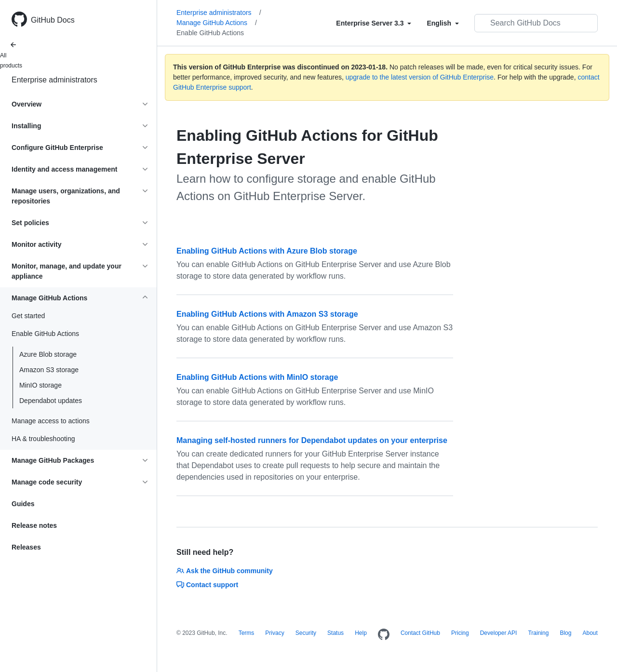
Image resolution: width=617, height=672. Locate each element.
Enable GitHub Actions (210, 33)
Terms (247, 633)
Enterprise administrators (54, 80)
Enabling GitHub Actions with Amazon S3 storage (267, 314)
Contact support (207, 585)
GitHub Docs (53, 20)
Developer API (499, 633)
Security (306, 633)
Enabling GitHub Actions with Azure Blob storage (267, 251)
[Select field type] (374, 23)
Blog (565, 633)
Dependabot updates (51, 401)
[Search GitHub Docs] (536, 23)
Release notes (34, 525)
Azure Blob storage (48, 354)
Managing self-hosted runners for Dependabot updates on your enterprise (312, 440)
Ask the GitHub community (225, 571)
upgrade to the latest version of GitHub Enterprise (420, 77)
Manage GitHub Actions (217, 23)
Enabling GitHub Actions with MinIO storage (257, 377)
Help (361, 633)
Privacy (275, 633)
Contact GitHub (420, 633)
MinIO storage (40, 385)
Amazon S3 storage (49, 370)
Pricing (460, 633)
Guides (23, 504)
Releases (26, 547)
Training (538, 633)
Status (335, 633)
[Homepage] (384, 635)
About (590, 633)
